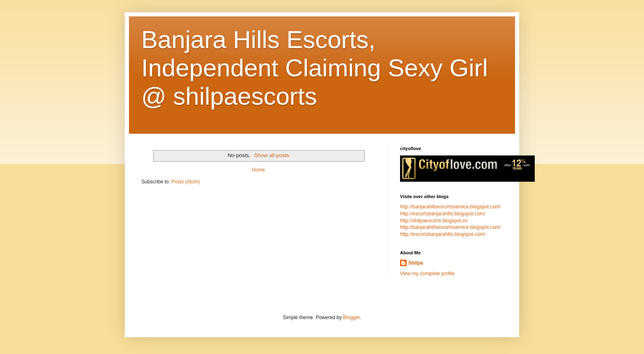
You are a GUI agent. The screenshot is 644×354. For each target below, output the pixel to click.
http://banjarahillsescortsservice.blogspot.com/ (450, 207)
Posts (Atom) (185, 182)
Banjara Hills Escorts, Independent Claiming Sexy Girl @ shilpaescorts (315, 68)
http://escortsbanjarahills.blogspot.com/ (443, 214)
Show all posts (272, 155)
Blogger (351, 317)
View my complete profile (427, 274)
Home (258, 170)
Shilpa (416, 263)
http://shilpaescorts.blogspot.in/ (434, 221)
